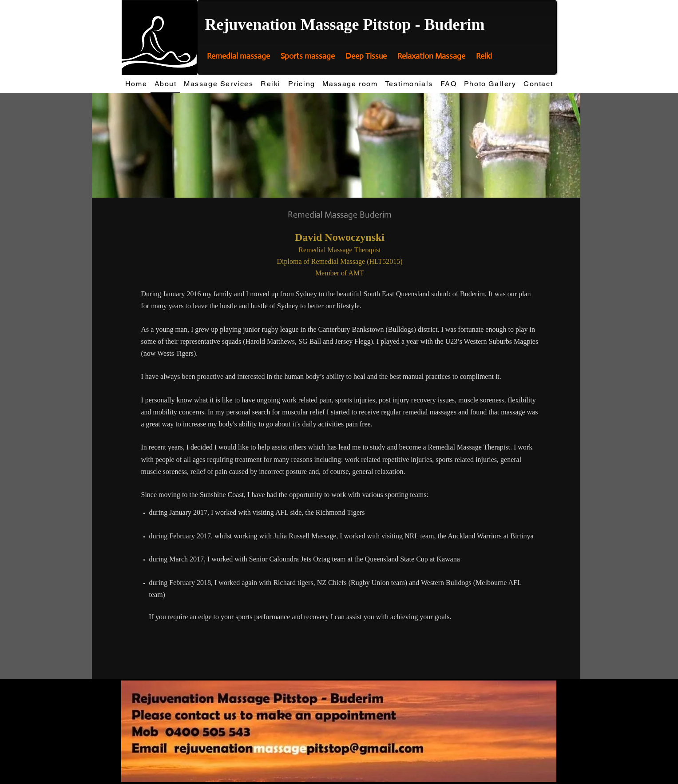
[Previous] (104, 145)
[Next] (568, 145)
